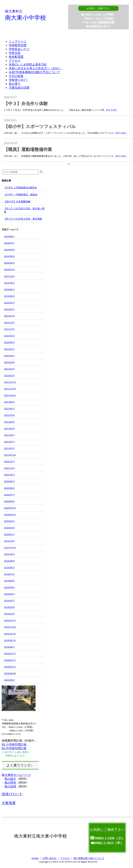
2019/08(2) (9, 567)
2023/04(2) (9, 296)
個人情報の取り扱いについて (89, 858)
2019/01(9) (9, 614)
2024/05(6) (9, 256)
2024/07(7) (9, 243)
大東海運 (9, 803)
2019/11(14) (10, 547)
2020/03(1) (9, 521)
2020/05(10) (10, 508)
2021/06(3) (9, 422)
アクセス (65, 858)
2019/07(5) (9, 574)
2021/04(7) (9, 435)
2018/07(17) (10, 653)
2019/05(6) (9, 587)
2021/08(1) (9, 408)
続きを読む (112, 110)
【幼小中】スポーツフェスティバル (40, 127)
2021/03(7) (9, 442)
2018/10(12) (10, 634)
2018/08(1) (9, 647)
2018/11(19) (10, 627)
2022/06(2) (9, 342)
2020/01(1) (9, 534)
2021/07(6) (9, 415)
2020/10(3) (9, 475)
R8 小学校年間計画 (14, 744)
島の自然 (10, 786)
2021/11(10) (10, 389)
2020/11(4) (9, 468)
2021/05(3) (9, 428)
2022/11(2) (9, 329)
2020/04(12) (10, 514)
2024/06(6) (9, 250)
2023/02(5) (9, 309)
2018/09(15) (10, 640)
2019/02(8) (9, 607)
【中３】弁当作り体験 (26, 104)
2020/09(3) (9, 481)
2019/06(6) (9, 581)
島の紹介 (10, 779)
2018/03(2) (9, 680)
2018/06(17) (10, 660)
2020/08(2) (9, 488)
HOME (35, 858)
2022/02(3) (9, 369)
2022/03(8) (9, 362)
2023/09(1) (9, 289)
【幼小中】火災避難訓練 (17, 201)
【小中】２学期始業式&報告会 (20, 188)
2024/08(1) (9, 236)
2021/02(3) (9, 448)
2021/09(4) (9, 402)
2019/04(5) (9, 594)
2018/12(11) (10, 620)
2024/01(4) (9, 269)
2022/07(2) (9, 336)
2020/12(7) (9, 461)
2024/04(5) (9, 263)
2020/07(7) (9, 495)
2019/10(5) (9, 554)
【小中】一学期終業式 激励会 (21, 195)
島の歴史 (10, 783)
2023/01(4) (9, 316)
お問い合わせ (49, 858)
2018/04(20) (10, 673)
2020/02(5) (9, 528)
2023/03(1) (9, 303)
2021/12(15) (10, 382)
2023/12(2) (9, 276)
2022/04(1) (9, 356)
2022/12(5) (9, 322)
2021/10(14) (10, 395)
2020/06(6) (9, 501)
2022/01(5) (9, 375)
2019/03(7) (9, 600)
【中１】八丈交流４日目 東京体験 (23, 219)
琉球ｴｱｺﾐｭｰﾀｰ (12, 794)
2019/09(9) (9, 561)
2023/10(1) (9, 283)
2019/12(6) (9, 541)
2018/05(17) (10, 667)
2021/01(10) (10, 455)
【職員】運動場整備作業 (28, 149)
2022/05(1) (9, 349)
